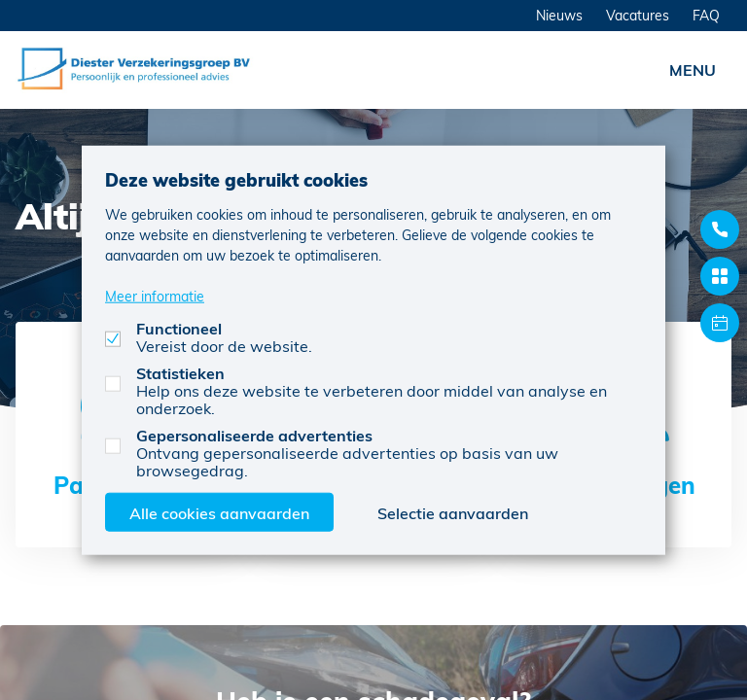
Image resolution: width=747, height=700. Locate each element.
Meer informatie (155, 295)
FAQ (706, 15)
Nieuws (559, 15)
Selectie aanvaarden (453, 512)
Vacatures (638, 15)
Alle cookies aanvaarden (219, 512)
